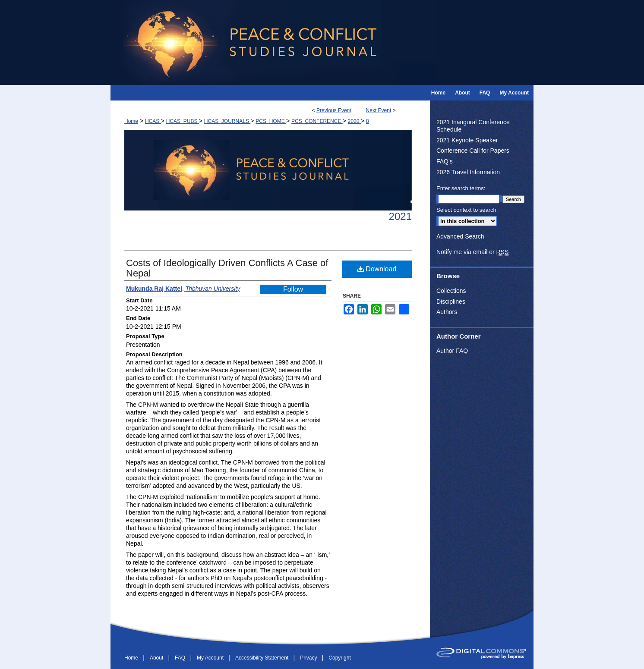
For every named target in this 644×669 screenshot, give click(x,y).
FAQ (181, 658)
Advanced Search (460, 236)
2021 (400, 216)
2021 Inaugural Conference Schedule (473, 126)
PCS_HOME (271, 121)
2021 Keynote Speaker (467, 140)
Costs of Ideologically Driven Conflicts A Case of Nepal (227, 268)
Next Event (379, 110)
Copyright (339, 658)
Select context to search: (467, 210)
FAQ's (445, 161)
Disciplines (451, 302)
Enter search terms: (461, 188)
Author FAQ (452, 351)
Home (131, 121)
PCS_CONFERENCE (317, 121)
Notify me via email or (472, 252)
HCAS (153, 121)
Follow (293, 289)
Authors (447, 312)
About (157, 658)
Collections (451, 291)
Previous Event (334, 110)
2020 (354, 121)
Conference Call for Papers (473, 151)
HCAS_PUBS (183, 121)
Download (377, 269)
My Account (211, 658)
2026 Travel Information (468, 172)
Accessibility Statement (263, 658)
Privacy (309, 658)
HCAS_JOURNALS (227, 121)
